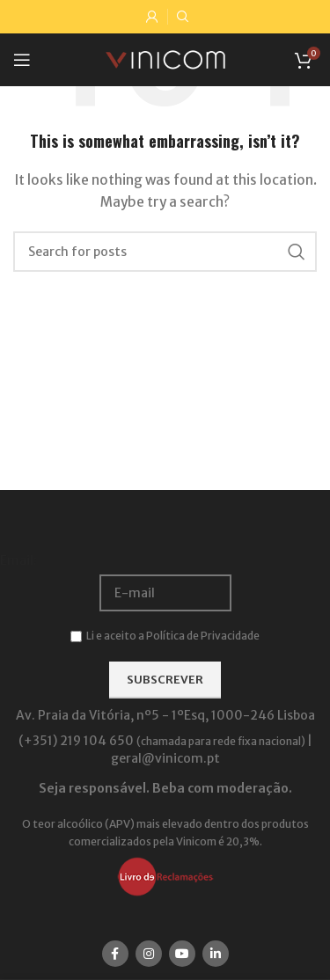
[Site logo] (165, 59)
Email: (18, 560)
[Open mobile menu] (22, 60)
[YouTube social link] (182, 954)
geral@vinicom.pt (165, 758)
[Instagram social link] (149, 954)
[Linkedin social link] (216, 954)
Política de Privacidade (203, 636)
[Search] (165, 252)
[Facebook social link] (115, 954)
